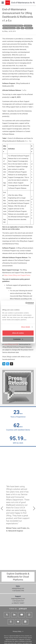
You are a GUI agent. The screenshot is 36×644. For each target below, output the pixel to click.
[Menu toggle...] (3, 3)
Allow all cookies (18, 333)
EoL (18, 28)
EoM (22, 28)
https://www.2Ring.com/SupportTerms (17, 275)
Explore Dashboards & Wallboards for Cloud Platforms (18, 577)
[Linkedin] (14, 615)
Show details (26, 327)
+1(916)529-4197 (18, 601)
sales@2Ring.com (18, 588)
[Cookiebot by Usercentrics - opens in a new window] (26, 303)
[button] (2, 508)
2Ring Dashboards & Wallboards (13, 26)
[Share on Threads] (12, 364)
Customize (18, 339)
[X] (7, 615)
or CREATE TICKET (18, 603)
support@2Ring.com (18, 599)
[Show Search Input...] (34, 3)
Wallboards (29, 28)
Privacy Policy (18, 631)
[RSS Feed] (25, 622)
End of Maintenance (9, 28)
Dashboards (28, 26)
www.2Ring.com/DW (11, 344)
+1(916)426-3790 (18, 591)
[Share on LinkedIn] (4, 364)
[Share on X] (8, 364)
